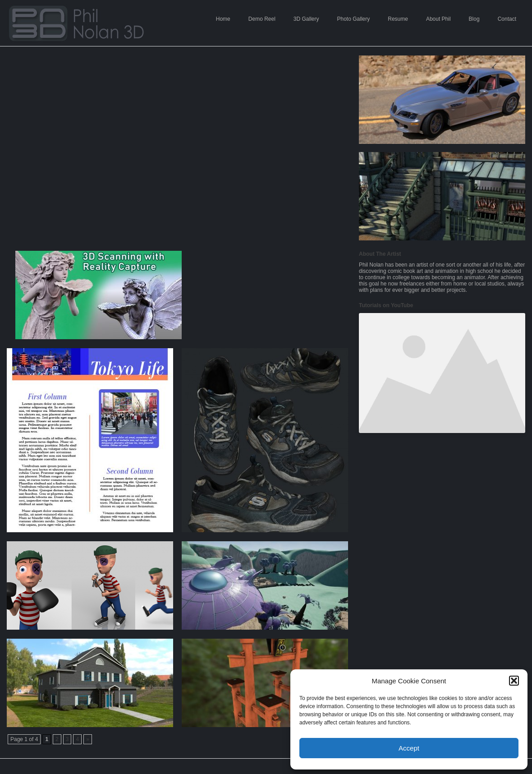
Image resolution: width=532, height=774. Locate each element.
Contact (507, 19)
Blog (474, 19)
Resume (398, 19)
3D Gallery (306, 19)
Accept (409, 748)
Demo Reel (262, 19)
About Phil (438, 19)
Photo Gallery (354, 19)
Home (223, 19)
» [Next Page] (88, 739)
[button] (514, 681)
